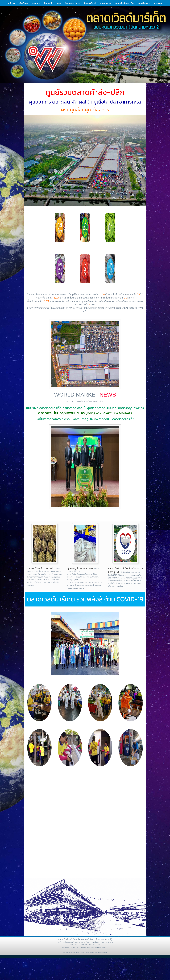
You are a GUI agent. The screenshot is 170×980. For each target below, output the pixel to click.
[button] (35, 543)
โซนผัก (59, 3)
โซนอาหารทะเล (106, 3)
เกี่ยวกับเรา (23, 3)
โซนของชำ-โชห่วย (73, 3)
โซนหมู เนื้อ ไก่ (90, 3)
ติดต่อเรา (158, 3)
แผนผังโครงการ (144, 3)
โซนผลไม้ (48, 3)
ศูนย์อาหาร (36, 3)
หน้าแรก (12, 3)
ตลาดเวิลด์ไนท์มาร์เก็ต (124, 3)
